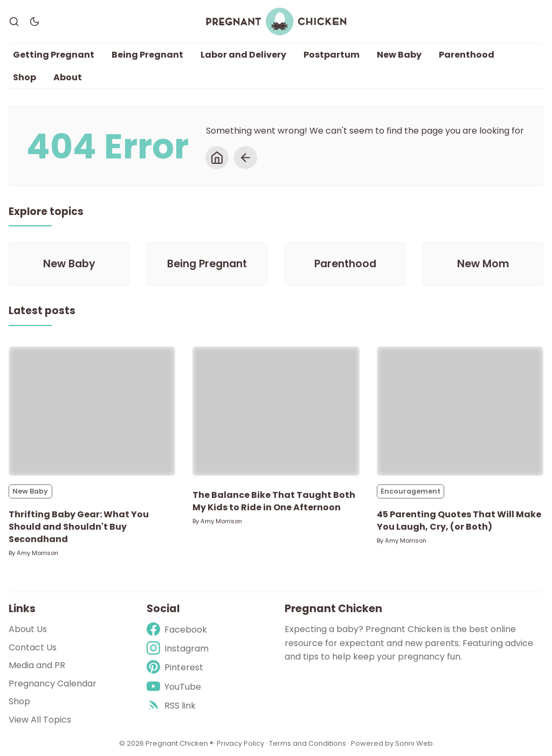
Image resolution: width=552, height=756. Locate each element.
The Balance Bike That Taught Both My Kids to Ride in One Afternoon (274, 501)
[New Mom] (483, 264)
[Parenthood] (345, 264)
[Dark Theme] (34, 22)
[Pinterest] (178, 667)
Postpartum (332, 55)
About (68, 77)
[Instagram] (178, 649)
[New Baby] (69, 264)
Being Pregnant (147, 55)
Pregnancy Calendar (53, 684)
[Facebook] (178, 630)
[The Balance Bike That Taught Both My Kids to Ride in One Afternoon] (276, 411)
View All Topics (40, 720)
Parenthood (467, 55)
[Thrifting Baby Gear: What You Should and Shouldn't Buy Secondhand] (92, 411)
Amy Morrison (37, 553)
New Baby (399, 55)
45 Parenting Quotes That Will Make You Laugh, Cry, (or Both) (459, 521)
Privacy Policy (241, 743)
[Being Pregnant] (207, 264)
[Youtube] (178, 687)
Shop (25, 77)
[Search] (14, 22)
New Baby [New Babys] (30, 491)
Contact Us (33, 647)
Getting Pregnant (54, 55)
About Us (28, 629)
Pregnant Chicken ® (180, 743)
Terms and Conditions (308, 743)
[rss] (178, 706)
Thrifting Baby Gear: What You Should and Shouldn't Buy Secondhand (79, 527)
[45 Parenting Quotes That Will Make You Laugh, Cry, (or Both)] (460, 411)
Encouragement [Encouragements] (410, 491)
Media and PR (37, 665)
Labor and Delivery (243, 55)
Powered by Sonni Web (392, 743)
